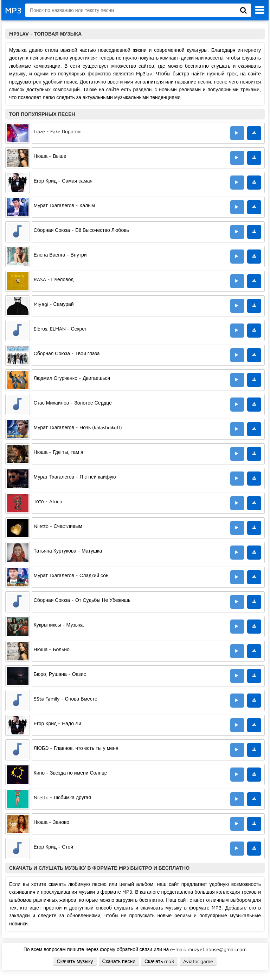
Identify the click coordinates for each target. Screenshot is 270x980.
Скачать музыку (75, 961)
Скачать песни (119, 961)
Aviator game (198, 961)
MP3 (13, 10)
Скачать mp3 (159, 961)
